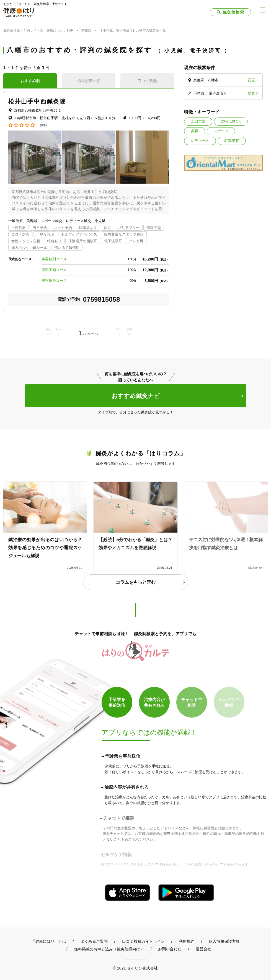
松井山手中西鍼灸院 (37, 101)
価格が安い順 (89, 81)
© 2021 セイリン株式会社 (135, 968)
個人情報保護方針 (224, 941)
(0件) (43, 125)
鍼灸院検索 (233, 12)
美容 (195, 131)
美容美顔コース (54, 270)
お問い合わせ (170, 949)
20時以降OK (231, 121)
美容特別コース (54, 259)
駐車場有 (232, 141)
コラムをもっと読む (136, 582)
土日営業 (198, 121)
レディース (200, 141)
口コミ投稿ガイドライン (143, 941)
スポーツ (221, 131)
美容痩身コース (54, 281)
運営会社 (203, 949)
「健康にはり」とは (49, 941)
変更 (251, 80)
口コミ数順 (147, 81)
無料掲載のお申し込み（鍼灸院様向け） (109, 949)
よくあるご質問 (94, 941)
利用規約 (187, 941)
